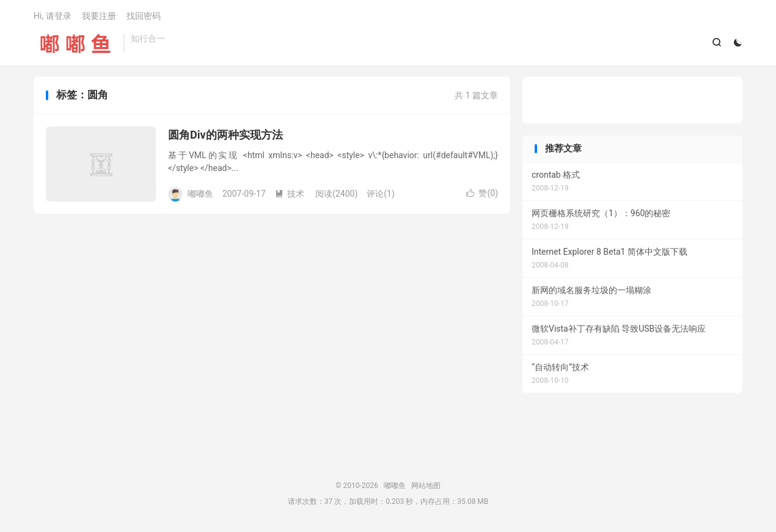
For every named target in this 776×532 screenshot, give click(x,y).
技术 (290, 194)
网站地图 (426, 486)
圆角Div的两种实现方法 (225, 135)
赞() (482, 194)
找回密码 (144, 16)
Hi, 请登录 (53, 16)
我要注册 (99, 16)
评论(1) (381, 194)
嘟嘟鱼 (75, 43)
